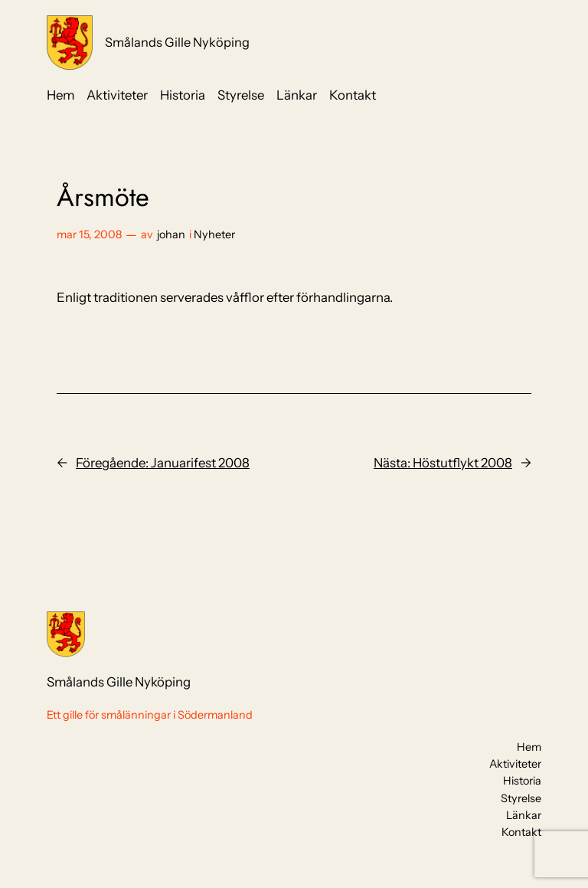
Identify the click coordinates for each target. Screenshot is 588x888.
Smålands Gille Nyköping (177, 42)
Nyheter (214, 234)
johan (171, 234)
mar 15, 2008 (89, 234)
